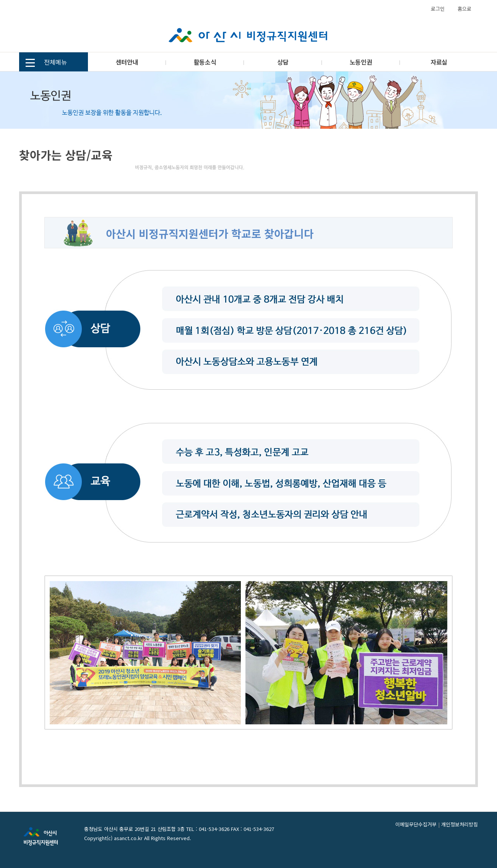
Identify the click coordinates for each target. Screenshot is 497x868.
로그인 (438, 9)
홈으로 (465, 9)
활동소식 (205, 62)
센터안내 (127, 62)
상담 (283, 62)
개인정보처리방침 (460, 824)
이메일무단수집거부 (416, 824)
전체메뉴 (46, 63)
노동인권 (361, 62)
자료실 (439, 62)
